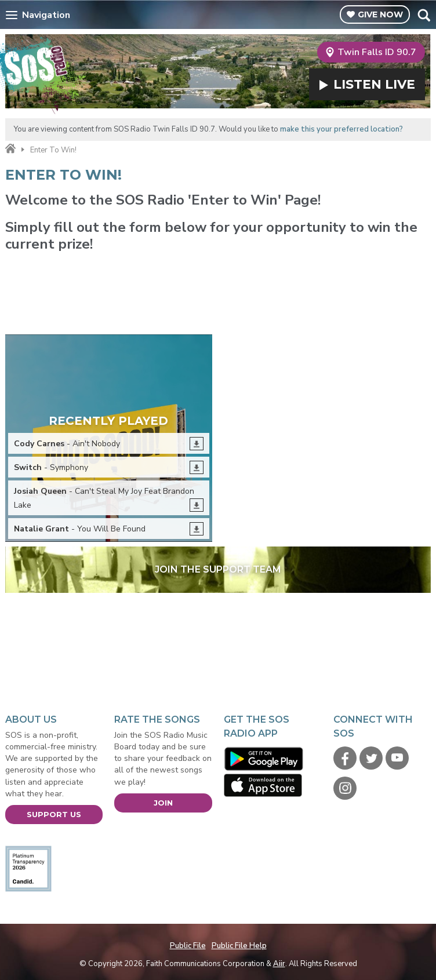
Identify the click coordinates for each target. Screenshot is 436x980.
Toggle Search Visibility (424, 15)
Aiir (279, 964)
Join (163, 803)
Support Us (54, 814)
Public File (188, 946)
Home (10, 149)
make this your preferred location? (341, 129)
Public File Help (239, 946)
